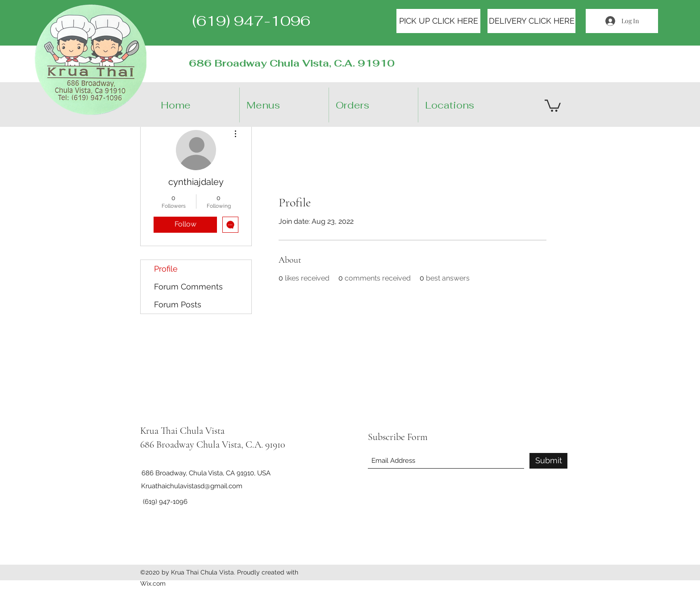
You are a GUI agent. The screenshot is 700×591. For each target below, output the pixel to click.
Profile (166, 269)
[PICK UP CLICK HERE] (438, 21)
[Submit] (548, 461)
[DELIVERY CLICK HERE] (531, 21)
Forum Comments (188, 287)
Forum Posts (178, 304)
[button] (470, 105)
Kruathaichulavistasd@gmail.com (192, 486)
